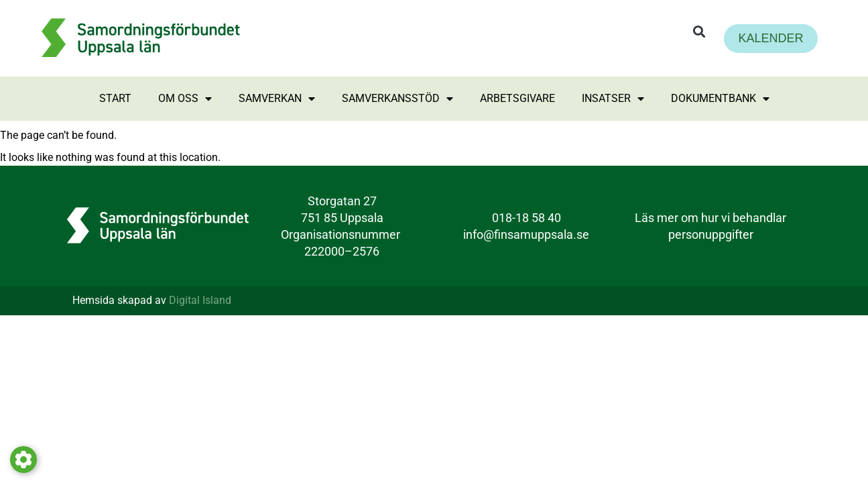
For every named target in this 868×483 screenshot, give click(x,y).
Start (115, 98)
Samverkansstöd (397, 99)
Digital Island (200, 300)
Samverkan (277, 99)
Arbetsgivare (517, 98)
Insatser (613, 99)
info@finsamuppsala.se (526, 234)
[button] (699, 32)
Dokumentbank (720, 99)
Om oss (185, 99)
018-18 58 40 (526, 218)
